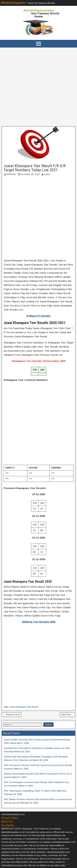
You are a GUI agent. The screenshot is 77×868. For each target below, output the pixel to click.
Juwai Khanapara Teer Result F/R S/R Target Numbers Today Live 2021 (35, 168)
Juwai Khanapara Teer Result (24, 707)
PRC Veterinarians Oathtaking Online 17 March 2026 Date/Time (35, 791)
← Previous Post (11, 715)
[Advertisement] (38, 87)
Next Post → (68, 715)
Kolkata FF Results (39, 316)
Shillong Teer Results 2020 (39, 622)
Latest (47, 174)
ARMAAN (11, 174)
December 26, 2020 (30, 174)
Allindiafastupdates (13, 3)
